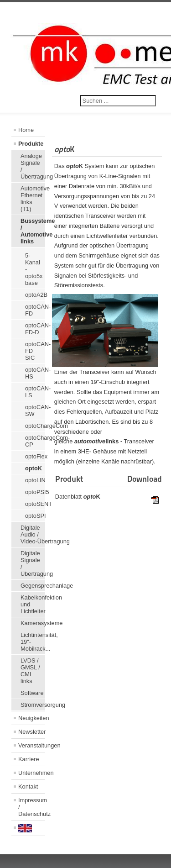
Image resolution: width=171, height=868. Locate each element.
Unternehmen (32, 773)
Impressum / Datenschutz (32, 807)
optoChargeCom (35, 426)
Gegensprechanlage (33, 586)
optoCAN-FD (35, 310)
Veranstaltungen (32, 745)
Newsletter (32, 732)
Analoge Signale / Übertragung (33, 166)
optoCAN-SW (35, 410)
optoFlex (35, 456)
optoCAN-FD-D (35, 329)
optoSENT (35, 504)
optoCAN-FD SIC (35, 351)
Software (32, 693)
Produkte (31, 144)
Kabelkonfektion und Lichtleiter (33, 604)
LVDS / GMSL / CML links (30, 671)
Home (26, 130)
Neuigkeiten (32, 718)
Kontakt (28, 786)
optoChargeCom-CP (35, 441)
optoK (34, 468)
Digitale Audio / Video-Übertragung (33, 534)
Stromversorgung (33, 705)
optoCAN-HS (35, 373)
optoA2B (35, 295)
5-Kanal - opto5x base (34, 269)
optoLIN (35, 480)
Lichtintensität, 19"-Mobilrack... (33, 642)
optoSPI (35, 516)
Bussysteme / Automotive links (33, 231)
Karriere (29, 759)
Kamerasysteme (33, 623)
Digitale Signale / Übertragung (33, 563)
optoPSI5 (35, 492)
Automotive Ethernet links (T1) (33, 199)
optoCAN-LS (35, 392)
